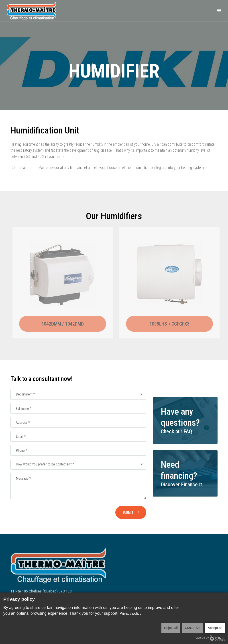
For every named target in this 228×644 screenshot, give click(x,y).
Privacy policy (130, 613)
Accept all (215, 628)
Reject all (171, 628)
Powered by (209, 638)
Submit (131, 513)
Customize (193, 628)
